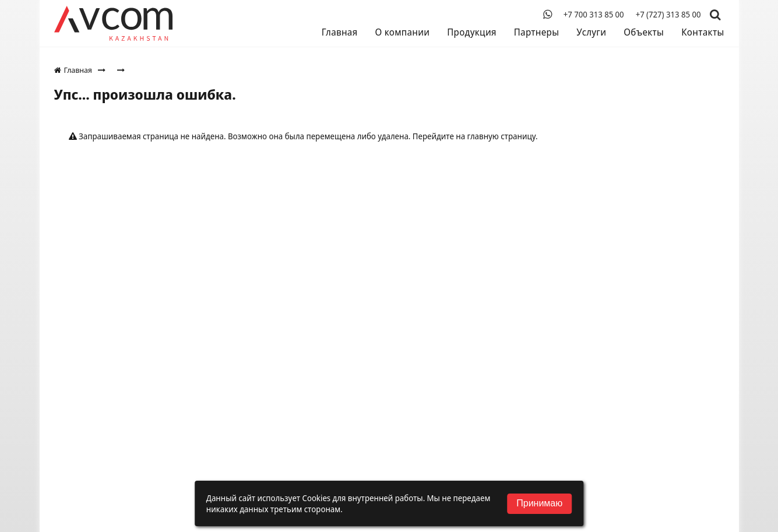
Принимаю (539, 503)
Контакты (703, 32)
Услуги (591, 32)
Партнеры (536, 32)
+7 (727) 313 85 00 (668, 15)
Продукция (471, 32)
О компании (402, 32)
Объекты (644, 32)
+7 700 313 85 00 (594, 15)
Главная (340, 32)
